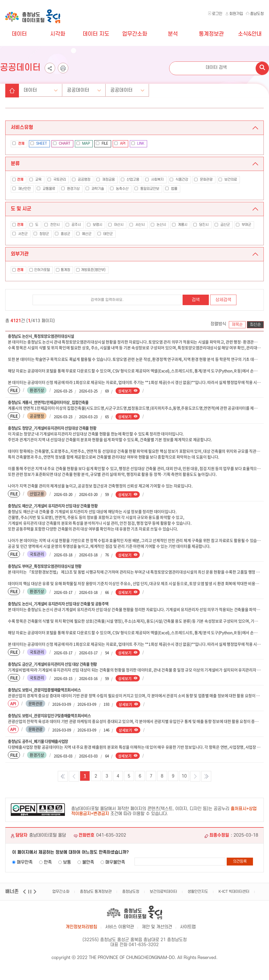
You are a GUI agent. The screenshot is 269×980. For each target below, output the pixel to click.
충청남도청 (131, 894)
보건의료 (228, 179)
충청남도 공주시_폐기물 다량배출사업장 (40, 743)
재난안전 (22, 189)
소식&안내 (250, 34)
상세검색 (223, 300)
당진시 (201, 225)
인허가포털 (40, 270)
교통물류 (46, 189)
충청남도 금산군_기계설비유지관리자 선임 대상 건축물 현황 (56, 665)
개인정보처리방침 (81, 931)
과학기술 (95, 189)
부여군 (244, 225)
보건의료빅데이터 (163, 894)
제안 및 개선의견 (157, 931)
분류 (15, 163)
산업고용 (130, 179)
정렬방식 (218, 324)
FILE (102, 144)
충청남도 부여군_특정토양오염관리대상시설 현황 (48, 567)
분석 (173, 34)
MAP (83, 144)
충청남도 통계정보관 (96, 894)
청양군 (41, 234)
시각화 (58, 34)
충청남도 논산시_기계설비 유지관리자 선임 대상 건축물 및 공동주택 (62, 605)
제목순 (237, 325)
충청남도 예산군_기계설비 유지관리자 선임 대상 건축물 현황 (56, 507)
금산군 (222, 225)
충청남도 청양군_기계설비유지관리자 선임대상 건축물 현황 (55, 429)
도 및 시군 (21, 209)
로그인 (217, 14)
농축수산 (119, 189)
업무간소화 (135, 34)
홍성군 (63, 234)
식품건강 (179, 179)
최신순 (255, 325)
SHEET (39, 144)
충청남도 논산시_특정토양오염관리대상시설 (44, 336)
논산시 (158, 225)
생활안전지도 (198, 894)
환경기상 (70, 189)
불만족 (88, 864)
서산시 (137, 225)
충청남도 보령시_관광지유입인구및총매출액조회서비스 (53, 717)
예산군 (84, 234)
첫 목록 (63, 778)
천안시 (52, 225)
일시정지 (30, 897)
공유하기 (50, 71)
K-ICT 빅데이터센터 (234, 894)
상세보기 (125, 391)
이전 (25, 897)
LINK (138, 144)
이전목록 (74, 778)
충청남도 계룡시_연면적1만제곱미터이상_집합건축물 (51, 403)
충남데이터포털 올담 (135, 916)
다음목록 (195, 778)
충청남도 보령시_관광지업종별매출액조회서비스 (47, 691)
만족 (48, 864)
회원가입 (236, 14)
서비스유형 (22, 127)
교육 (35, 179)
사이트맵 (188, 931)
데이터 (19, 34)
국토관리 (57, 179)
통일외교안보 (147, 189)
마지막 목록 (206, 778)
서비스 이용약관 (120, 931)
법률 (171, 189)
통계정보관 (211, 34)
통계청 (63, 270)
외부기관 (20, 254)
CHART (62, 144)
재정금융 (106, 179)
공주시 (73, 225)
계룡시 (180, 225)
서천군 (20, 234)
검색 (196, 300)
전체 (18, 179)
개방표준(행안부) (91, 270)
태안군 (105, 234)
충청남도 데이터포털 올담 (34, 13)
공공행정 (81, 179)
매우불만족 (115, 864)
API (120, 144)
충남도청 (257, 14)
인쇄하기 (63, 71)
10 (184, 778)
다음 (36, 897)
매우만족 (25, 864)
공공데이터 (85, 89)
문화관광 (203, 179)
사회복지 (154, 179)
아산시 (116, 225)
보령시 (95, 225)
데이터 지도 (96, 34)
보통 (67, 864)
